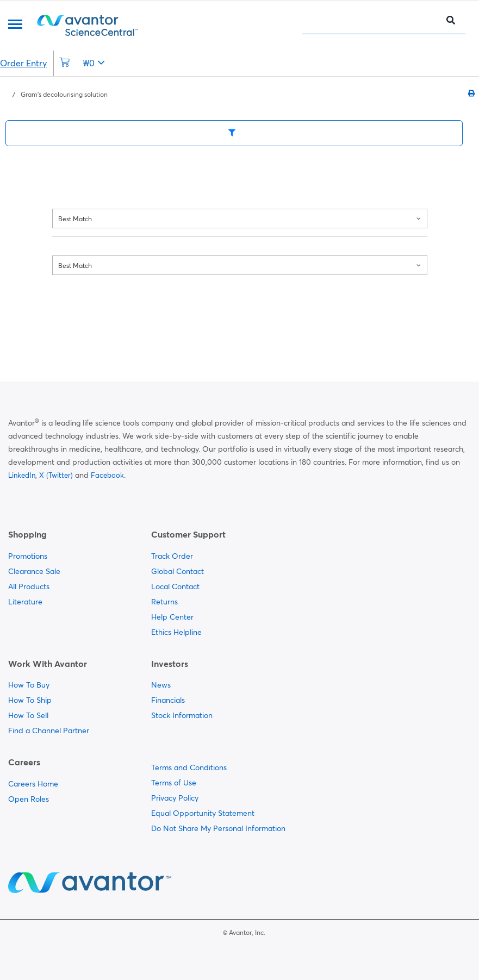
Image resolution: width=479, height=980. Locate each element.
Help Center (172, 617)
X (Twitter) (56, 475)
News (161, 685)
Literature (25, 602)
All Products (29, 586)
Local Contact (175, 586)
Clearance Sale (34, 571)
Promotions (28, 556)
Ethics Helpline (176, 632)
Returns (164, 602)
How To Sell (28, 715)
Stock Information (182, 715)
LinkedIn (22, 475)
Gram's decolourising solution (64, 94)
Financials (168, 700)
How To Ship (30, 700)
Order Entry (23, 63)
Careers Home (33, 784)
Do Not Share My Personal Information (218, 828)
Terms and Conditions (189, 767)
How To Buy (29, 685)
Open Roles (29, 799)
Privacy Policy (175, 798)
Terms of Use (174, 783)
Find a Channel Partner (49, 731)
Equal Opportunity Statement (203, 813)
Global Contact (178, 571)
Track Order (172, 556)
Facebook (107, 475)
